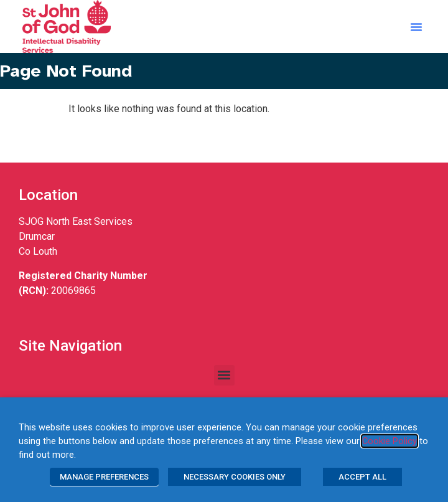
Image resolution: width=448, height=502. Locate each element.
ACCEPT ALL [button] (362, 477)
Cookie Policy (390, 441)
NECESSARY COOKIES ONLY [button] (235, 477)
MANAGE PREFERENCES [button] (104, 477)
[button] (416, 27)
